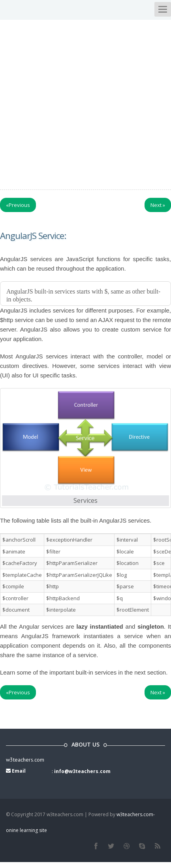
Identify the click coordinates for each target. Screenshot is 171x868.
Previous (18, 205)
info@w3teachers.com (82, 771)
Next (158, 205)
